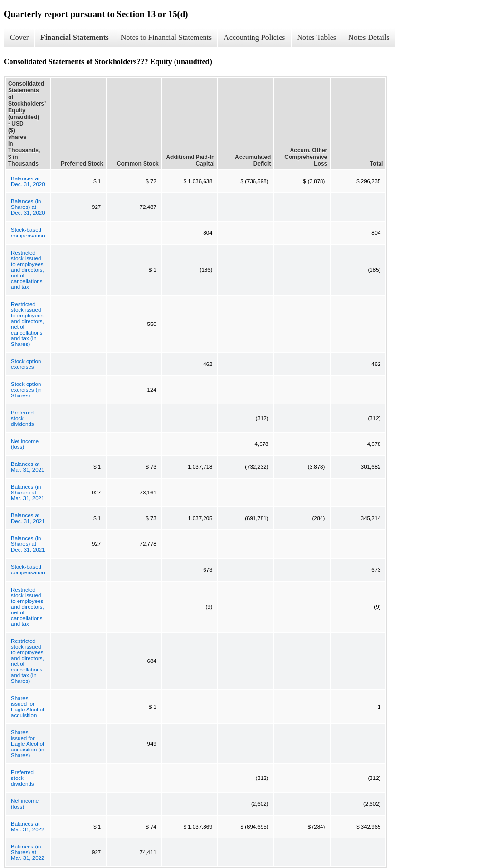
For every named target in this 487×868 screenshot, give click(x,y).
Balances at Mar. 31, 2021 (28, 467)
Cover (19, 37)
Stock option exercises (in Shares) (26, 390)
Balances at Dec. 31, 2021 (28, 518)
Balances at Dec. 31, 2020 (28, 181)
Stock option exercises (26, 364)
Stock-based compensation (28, 233)
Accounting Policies (254, 37)
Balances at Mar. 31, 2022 (28, 827)
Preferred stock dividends (23, 418)
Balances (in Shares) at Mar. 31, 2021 (28, 493)
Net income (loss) (25, 444)
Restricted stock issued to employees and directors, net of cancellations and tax (28, 270)
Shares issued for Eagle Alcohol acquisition (28, 707)
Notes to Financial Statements (166, 37)
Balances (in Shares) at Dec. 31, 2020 (28, 207)
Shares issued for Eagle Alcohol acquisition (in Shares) (28, 744)
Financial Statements (75, 37)
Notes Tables (317, 37)
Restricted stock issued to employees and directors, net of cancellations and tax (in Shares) (28, 324)
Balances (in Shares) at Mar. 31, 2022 (28, 852)
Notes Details (369, 37)
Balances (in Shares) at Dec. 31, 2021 (28, 544)
